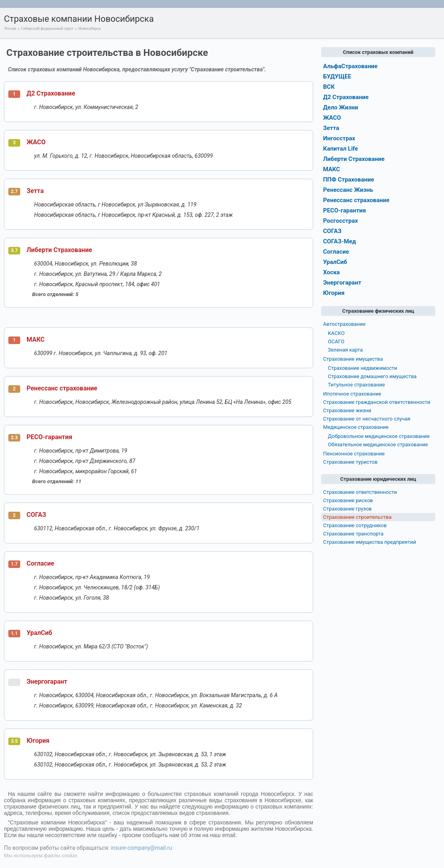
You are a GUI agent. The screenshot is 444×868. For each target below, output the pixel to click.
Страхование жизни (347, 410)
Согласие (40, 563)
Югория (38, 741)
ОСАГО (336, 341)
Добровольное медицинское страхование (379, 436)
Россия (10, 28)
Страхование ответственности (360, 492)
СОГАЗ (36, 515)
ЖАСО (36, 142)
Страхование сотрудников (355, 525)
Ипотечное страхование (352, 394)
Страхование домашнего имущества (372, 376)
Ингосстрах (339, 138)
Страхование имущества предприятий (370, 542)
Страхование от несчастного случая (367, 419)
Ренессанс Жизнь (348, 190)
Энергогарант (47, 682)
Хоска (331, 272)
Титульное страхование (356, 385)
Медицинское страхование (356, 427)
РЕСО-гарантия (49, 437)
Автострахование (344, 324)
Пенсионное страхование (354, 454)
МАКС (35, 339)
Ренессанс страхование (62, 388)
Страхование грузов (347, 509)
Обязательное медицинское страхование (378, 445)
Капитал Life (341, 149)
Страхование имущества (353, 359)
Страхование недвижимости (363, 368)
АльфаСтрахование (350, 66)
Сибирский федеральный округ (47, 28)
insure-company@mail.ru (141, 848)
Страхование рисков (348, 500)
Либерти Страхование (59, 250)
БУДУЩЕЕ (337, 76)
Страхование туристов (350, 462)
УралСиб (39, 633)
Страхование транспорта (353, 534)
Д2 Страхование (51, 93)
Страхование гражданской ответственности (377, 402)
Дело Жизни (341, 107)
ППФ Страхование (349, 180)
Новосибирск (90, 28)
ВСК (329, 87)
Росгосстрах (341, 221)
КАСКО (336, 333)
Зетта (35, 191)
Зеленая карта (345, 350)
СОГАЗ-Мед (340, 241)
